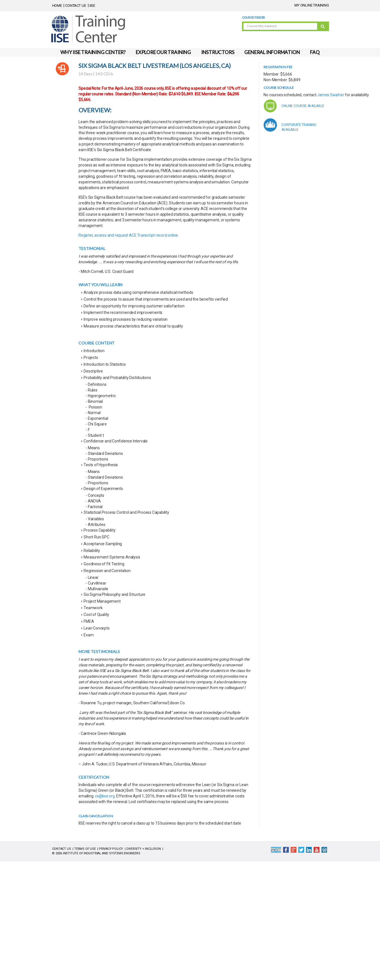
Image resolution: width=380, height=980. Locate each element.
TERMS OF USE (85, 849)
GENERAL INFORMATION (272, 52)
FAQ (315, 52)
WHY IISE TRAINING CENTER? (93, 52)
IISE (92, 6)
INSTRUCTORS (218, 52)
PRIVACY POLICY (111, 849)
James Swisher (331, 95)
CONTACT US (76, 6)
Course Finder (253, 18)
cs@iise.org (105, 796)
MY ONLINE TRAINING (312, 5)
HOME (57, 6)
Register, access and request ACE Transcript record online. (129, 235)
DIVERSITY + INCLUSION (144, 849)
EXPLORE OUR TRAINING (163, 52)
